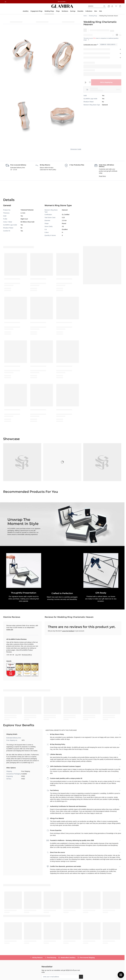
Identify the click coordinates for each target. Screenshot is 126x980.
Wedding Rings (93, 16)
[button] (62, 570)
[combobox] (97, 6)
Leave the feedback (68, 631)
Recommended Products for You (31, 492)
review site (10, 630)
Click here (43, 170)
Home (85, 16)
